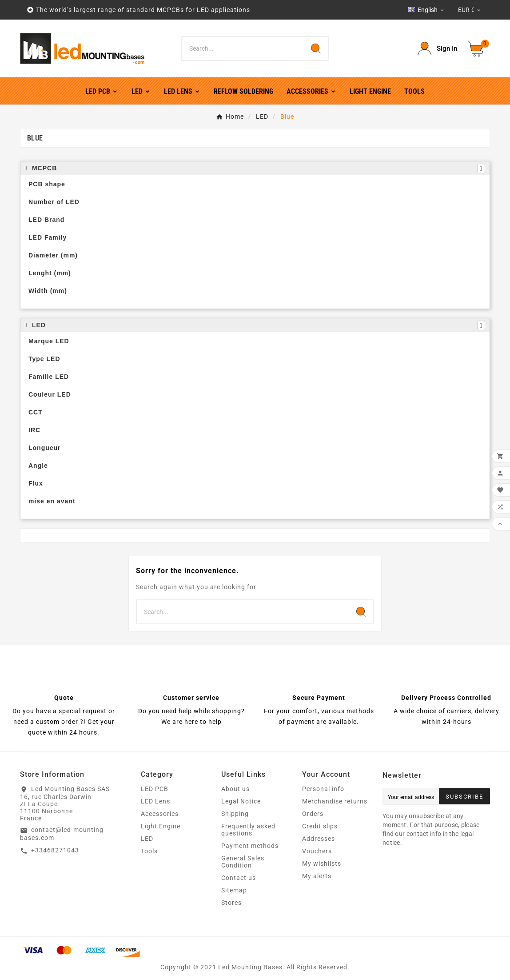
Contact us (239, 878)
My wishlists (322, 864)
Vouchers (317, 851)
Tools (149, 851)
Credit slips (320, 826)
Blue (35, 138)
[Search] (243, 48)
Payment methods (250, 846)
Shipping (235, 814)
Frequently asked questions (248, 830)
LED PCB (155, 789)
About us (235, 789)
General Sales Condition (243, 862)
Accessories (160, 814)
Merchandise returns (335, 801)
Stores (231, 903)
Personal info (323, 789)
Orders (313, 814)
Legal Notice (241, 801)
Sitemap (234, 890)
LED (147, 839)
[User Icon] (437, 49)
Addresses (319, 839)
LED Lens (155, 801)
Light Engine (161, 826)
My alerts (317, 876)
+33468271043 (55, 850)
